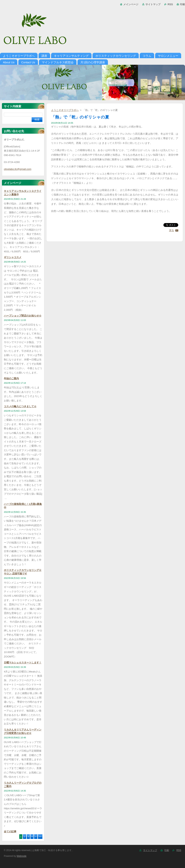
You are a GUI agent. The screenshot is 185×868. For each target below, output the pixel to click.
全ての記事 (10, 831)
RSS (170, 4)
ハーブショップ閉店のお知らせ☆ (23, 316)
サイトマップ (153, 4)
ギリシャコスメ (13, 257)
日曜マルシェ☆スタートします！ (23, 663)
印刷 (182, 4)
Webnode (21, 856)
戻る (172, 230)
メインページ (131, 4)
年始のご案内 (11, 378)
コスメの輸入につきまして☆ (20, 406)
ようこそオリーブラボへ (65, 110)
